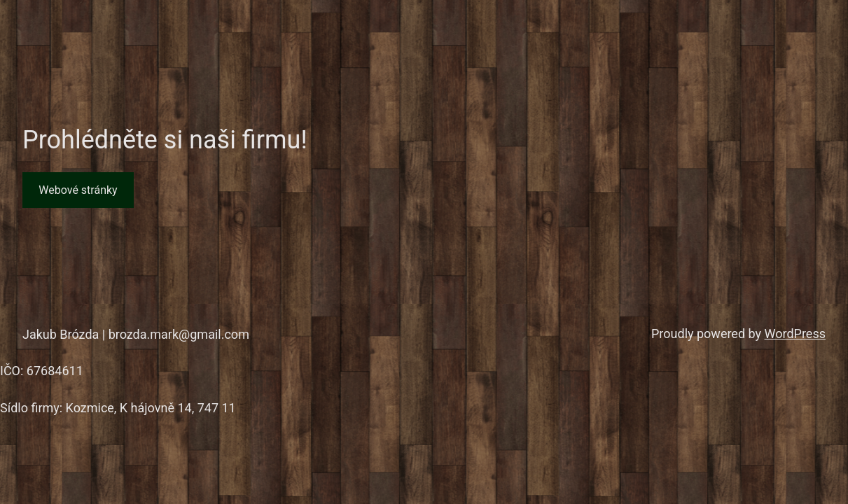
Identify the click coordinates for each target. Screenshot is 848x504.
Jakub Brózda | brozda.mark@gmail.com (136, 334)
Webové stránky (78, 190)
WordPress (795, 334)
